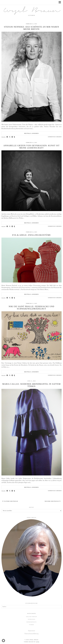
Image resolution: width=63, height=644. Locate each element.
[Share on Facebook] (7, 137)
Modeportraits (31, 622)
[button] (60, 2)
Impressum (31, 631)
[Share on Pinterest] (12, 137)
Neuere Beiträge (53, 501)
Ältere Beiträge (10, 501)
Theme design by (32, 642)
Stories (31, 625)
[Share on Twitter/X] (10, 137)
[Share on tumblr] (14, 137)
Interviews (31, 619)
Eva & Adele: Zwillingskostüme (32, 235)
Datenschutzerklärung (31, 634)
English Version (31, 617)
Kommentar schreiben (55, 137)
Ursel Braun (32, 11)
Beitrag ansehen (32, 133)
